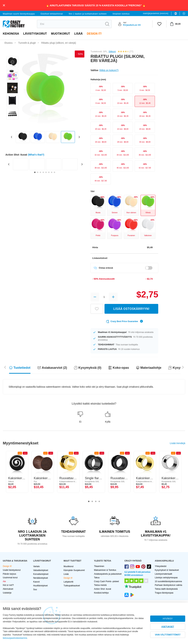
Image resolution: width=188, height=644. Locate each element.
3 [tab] (96, 502)
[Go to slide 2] (38, 172)
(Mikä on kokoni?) (109, 70)
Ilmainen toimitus (121, 14)
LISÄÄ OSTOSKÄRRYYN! (131, 309)
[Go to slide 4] (43, 172)
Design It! (94, 34)
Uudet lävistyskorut (12, 570)
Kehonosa (11, 34)
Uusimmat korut (10, 578)
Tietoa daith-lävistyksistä (166, 589)
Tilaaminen (99, 566)
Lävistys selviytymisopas (166, 578)
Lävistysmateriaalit (163, 574)
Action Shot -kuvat (102, 589)
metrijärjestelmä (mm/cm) (156, 13)
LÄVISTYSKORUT (35, 34)
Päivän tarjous (9, 574)
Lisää (78, 34)
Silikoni (112, 51)
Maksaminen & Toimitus (105, 570)
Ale (4, 581)
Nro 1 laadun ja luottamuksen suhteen (88, 14)
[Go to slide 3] (40, 172)
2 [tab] (92, 502)
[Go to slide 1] (35, 172)
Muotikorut (61, 34)
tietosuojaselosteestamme (15, 638)
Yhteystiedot (161, 566)
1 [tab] (89, 502)
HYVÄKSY (168, 619)
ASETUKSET (168, 627)
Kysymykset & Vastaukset (167, 570)
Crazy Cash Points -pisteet (106, 581)
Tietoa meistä (100, 585)
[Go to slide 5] (46, 172)
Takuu (97, 578)
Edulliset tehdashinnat (52, 14)
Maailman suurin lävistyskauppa (19, 14)
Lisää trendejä (177, 443)
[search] (70, 24)
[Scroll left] (183, 367)
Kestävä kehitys (101, 593)
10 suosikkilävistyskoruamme (168, 581)
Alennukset (8, 589)
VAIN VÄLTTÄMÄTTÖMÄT (168, 635)
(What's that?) (36, 155)
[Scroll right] (5, 367)
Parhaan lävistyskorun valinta (168, 585)
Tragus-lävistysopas (164, 593)
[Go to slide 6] (49, 172)
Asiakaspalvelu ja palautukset (108, 574)
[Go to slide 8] (54, 172)
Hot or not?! (8, 585)
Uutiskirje (7, 593)
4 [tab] (99, 502)
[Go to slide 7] (52, 172)
